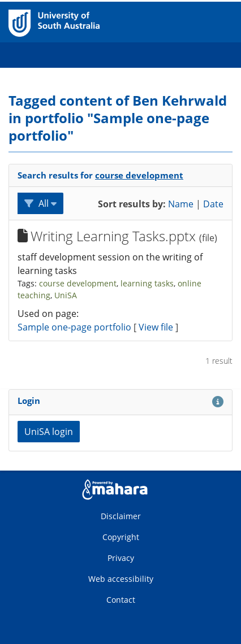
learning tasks (147, 283)
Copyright (121, 537)
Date (213, 204)
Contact (121, 600)
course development (139, 175)
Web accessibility (121, 579)
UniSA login (49, 432)
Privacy (121, 558)
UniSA (66, 295)
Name (181, 204)
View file (157, 327)
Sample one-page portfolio (74, 327)
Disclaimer (121, 516)
